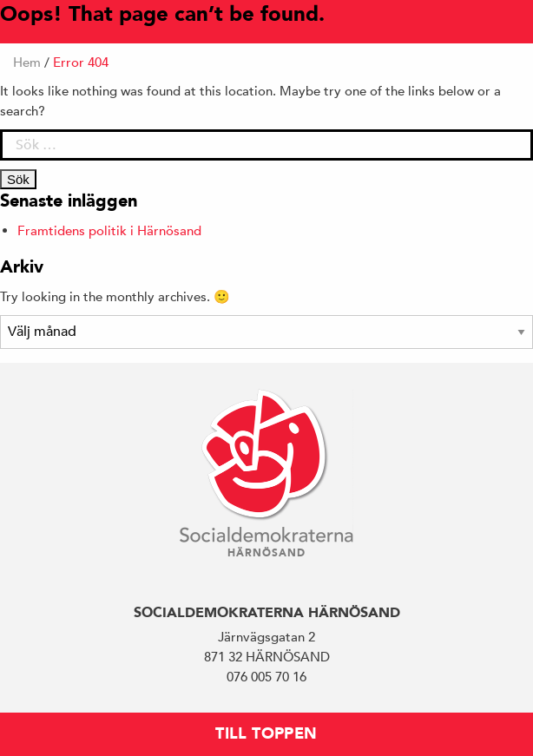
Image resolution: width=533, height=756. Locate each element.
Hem (27, 62)
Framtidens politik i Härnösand (109, 230)
